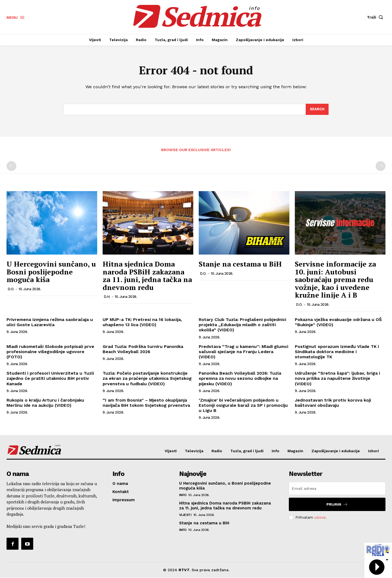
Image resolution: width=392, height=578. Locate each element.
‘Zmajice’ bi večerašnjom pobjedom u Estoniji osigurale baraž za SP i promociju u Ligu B (243, 405)
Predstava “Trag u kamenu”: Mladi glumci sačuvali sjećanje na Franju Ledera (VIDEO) (244, 352)
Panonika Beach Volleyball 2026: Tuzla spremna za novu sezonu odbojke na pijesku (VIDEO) (240, 379)
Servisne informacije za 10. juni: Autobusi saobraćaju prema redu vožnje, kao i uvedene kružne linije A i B (335, 280)
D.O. (11, 289)
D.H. (107, 297)
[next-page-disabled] (381, 166)
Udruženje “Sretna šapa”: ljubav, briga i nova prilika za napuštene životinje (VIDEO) (337, 379)
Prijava (337, 505)
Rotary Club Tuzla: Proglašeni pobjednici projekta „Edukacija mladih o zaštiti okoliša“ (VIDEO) (242, 325)
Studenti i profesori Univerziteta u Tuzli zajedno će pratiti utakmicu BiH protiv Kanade (50, 379)
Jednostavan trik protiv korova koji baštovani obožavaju (333, 403)
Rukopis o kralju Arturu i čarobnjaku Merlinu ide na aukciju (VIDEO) (45, 403)
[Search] (317, 109)
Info (183, 495)
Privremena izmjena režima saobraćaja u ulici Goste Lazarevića (50, 322)
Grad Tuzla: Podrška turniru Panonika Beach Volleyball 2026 (143, 349)
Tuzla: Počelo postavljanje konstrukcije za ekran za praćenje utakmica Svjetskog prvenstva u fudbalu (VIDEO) (147, 379)
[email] (337, 489)
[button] (376, 17)
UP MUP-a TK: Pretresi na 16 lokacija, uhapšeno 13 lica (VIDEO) (142, 322)
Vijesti (185, 515)
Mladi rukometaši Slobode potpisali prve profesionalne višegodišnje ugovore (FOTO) (50, 352)
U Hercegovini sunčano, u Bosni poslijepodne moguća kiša (51, 272)
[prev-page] (11, 166)
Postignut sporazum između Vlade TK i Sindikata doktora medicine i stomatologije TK (337, 352)
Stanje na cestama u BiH (240, 264)
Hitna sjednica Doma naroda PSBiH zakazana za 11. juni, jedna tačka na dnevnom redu (147, 276)
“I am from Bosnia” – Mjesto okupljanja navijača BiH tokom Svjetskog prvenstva (146, 403)
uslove (320, 517)
